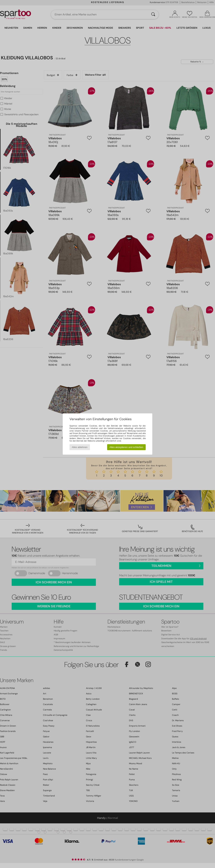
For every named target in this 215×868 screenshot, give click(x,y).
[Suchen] (153, 15)
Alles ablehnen (80, 447)
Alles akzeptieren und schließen (126, 447)
